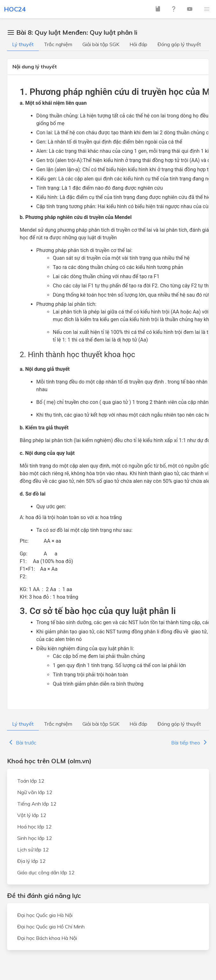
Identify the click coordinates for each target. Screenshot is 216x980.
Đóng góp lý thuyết (179, 44)
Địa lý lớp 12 (31, 861)
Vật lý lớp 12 (32, 815)
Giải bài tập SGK (101, 44)
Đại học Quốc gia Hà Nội (45, 915)
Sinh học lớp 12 (35, 838)
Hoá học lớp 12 (35, 827)
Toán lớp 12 (31, 781)
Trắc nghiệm (58, 44)
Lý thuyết (23, 44)
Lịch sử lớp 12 (33, 850)
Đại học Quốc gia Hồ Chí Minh (51, 927)
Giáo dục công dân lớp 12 (46, 872)
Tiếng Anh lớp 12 (37, 804)
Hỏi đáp (138, 44)
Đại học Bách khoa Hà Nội (47, 938)
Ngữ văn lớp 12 (35, 792)
